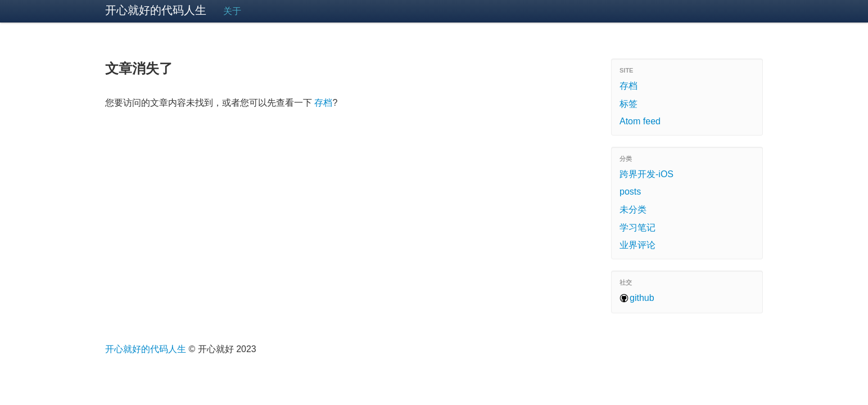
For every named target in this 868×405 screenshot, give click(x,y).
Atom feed (640, 121)
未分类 (633, 210)
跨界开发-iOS (647, 174)
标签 (629, 104)
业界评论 (638, 245)
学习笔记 (638, 228)
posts (630, 192)
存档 (323, 103)
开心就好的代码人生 (156, 10)
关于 (232, 11)
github (642, 298)
